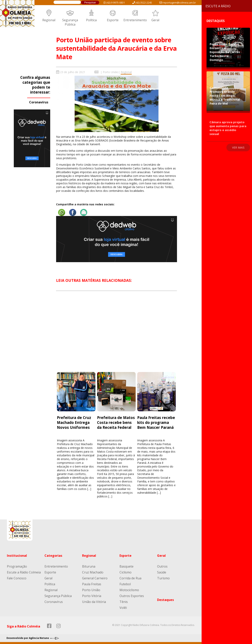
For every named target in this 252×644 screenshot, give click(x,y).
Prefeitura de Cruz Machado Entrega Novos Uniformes (74, 422)
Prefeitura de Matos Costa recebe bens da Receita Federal (116, 422)
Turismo (163, 578)
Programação (17, 566)
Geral (155, 20)
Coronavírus (39, 102)
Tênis (124, 602)
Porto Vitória (92, 596)
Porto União (111, 72)
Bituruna (89, 566)
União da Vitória (94, 602)
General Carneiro (95, 578)
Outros (162, 566)
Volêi (123, 608)
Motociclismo (129, 590)
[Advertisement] (117, 335)
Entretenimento (135, 20)
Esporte (113, 20)
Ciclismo (126, 572)
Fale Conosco (17, 578)
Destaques (165, 600)
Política (91, 20)
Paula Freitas (92, 584)
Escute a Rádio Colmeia (24, 572)
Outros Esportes (132, 596)
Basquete (126, 566)
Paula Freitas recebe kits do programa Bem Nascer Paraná (156, 422)
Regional (49, 20)
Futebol (125, 584)
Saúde (162, 572)
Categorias (53, 556)
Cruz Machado (93, 572)
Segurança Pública (70, 22)
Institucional (17, 556)
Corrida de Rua (130, 578)
